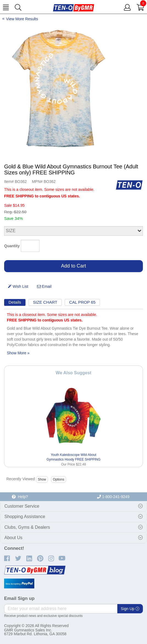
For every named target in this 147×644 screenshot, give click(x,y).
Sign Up (130, 609)
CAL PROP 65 (82, 302)
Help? (20, 497)
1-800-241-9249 (113, 497)
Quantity (12, 246)
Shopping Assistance (25, 517)
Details (15, 302)
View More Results (22, 19)
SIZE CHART (45, 302)
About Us (13, 538)
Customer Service (22, 506)
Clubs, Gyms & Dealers (27, 527)
